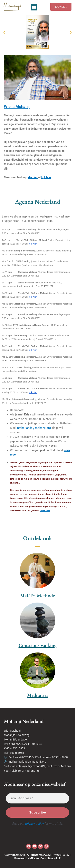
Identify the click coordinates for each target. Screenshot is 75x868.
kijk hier (46, 177)
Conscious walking (38, 645)
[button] (34, 7)
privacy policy (34, 824)
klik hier (33, 177)
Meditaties (38, 695)
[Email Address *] (37, 798)
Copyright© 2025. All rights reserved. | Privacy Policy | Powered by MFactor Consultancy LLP (37, 856)
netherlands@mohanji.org (34, 428)
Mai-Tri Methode (37, 595)
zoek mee (45, 510)
